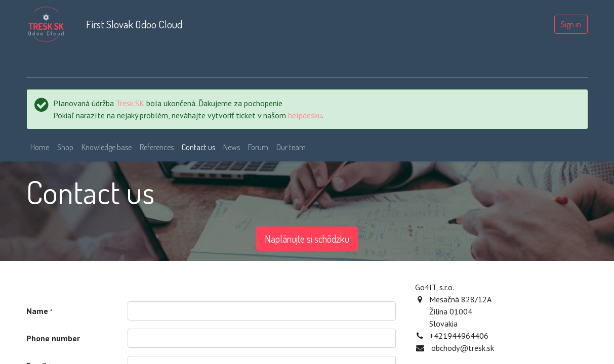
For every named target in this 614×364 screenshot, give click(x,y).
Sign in (571, 24)
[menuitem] (40, 147)
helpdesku (305, 115)
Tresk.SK (130, 103)
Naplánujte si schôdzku (307, 239)
